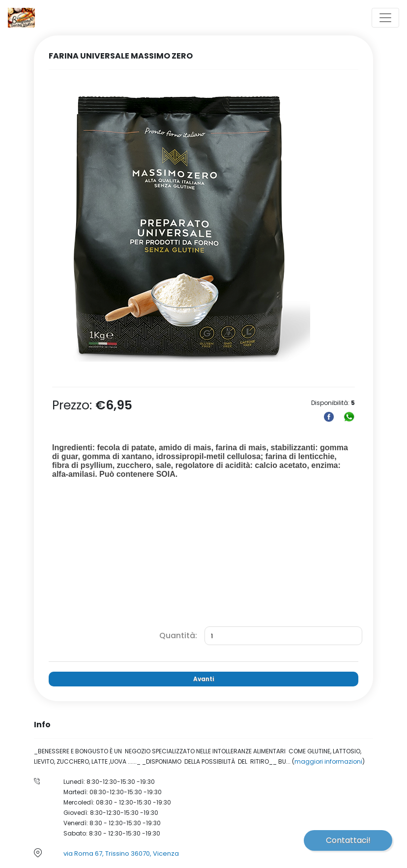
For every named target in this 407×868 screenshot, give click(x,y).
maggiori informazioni (328, 761)
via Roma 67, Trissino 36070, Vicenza (121, 853)
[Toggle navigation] (385, 18)
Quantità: (178, 635)
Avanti (203, 679)
